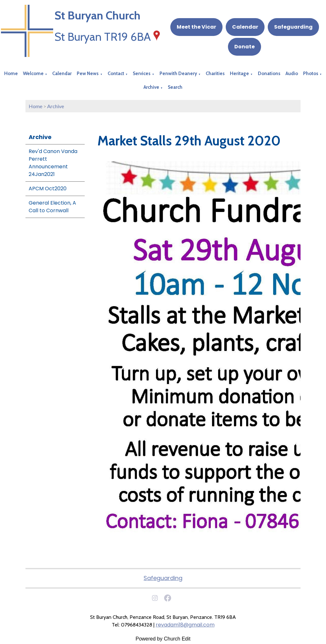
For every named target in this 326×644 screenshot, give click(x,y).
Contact (116, 73)
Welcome (33, 73)
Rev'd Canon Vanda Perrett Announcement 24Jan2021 (53, 163)
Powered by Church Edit (163, 639)
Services (142, 73)
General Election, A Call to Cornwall (52, 207)
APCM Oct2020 (48, 189)
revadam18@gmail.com (185, 625)
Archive (151, 87)
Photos (311, 73)
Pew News (88, 73)
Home (11, 73)
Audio (292, 73)
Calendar (245, 27)
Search (175, 87)
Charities (215, 73)
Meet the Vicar (196, 27)
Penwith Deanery (178, 73)
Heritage (239, 73)
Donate (244, 47)
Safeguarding (293, 27)
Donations (269, 73)
